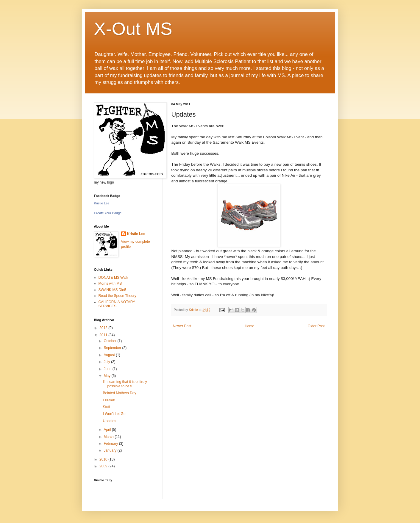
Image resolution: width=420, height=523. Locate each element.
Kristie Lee (102, 203)
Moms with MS (110, 284)
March (109, 437)
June (108, 369)
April (108, 430)
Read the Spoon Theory (117, 296)
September (113, 348)
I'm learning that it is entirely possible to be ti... (125, 384)
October (110, 341)
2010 (104, 459)
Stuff (106, 407)
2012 (104, 328)
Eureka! (109, 400)
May (107, 376)
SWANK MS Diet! (112, 290)
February (111, 444)
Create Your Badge (108, 213)
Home (249, 326)
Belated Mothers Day (119, 393)
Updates (109, 421)
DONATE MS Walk (113, 278)
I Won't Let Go (114, 414)
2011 (104, 335)
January (110, 450)
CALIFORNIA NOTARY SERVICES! (117, 304)
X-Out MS (133, 29)
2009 (104, 466)
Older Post (316, 326)
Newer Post (182, 326)
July (107, 362)
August (110, 355)
